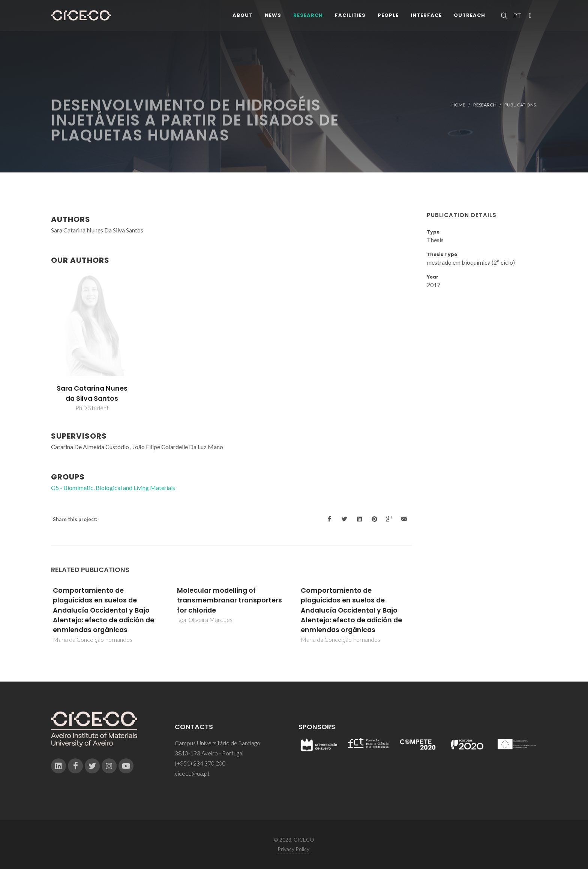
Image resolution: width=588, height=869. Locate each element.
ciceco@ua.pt (192, 773)
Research (308, 19)
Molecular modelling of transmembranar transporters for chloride (229, 600)
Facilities (350, 19)
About (243, 19)
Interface (426, 19)
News (273, 19)
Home (458, 105)
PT (517, 19)
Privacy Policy (293, 849)
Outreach (469, 19)
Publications (520, 105)
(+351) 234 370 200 (200, 763)
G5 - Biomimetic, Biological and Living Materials (113, 488)
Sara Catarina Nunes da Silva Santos (92, 393)
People (388, 19)
